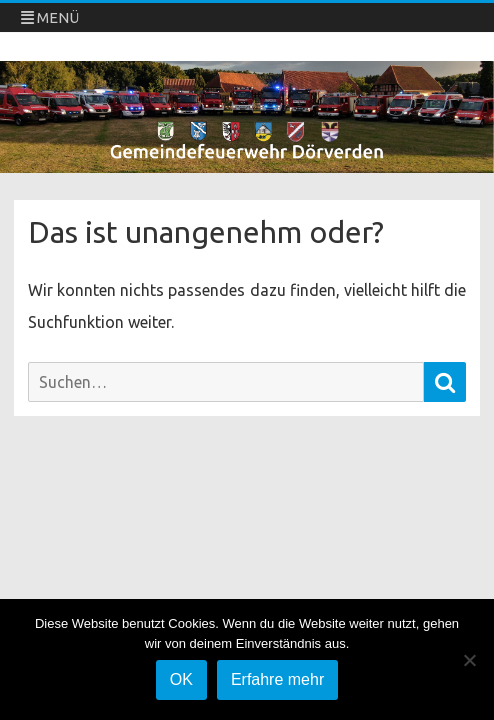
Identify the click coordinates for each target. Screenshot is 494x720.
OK (181, 679)
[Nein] (469, 660)
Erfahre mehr (277, 679)
